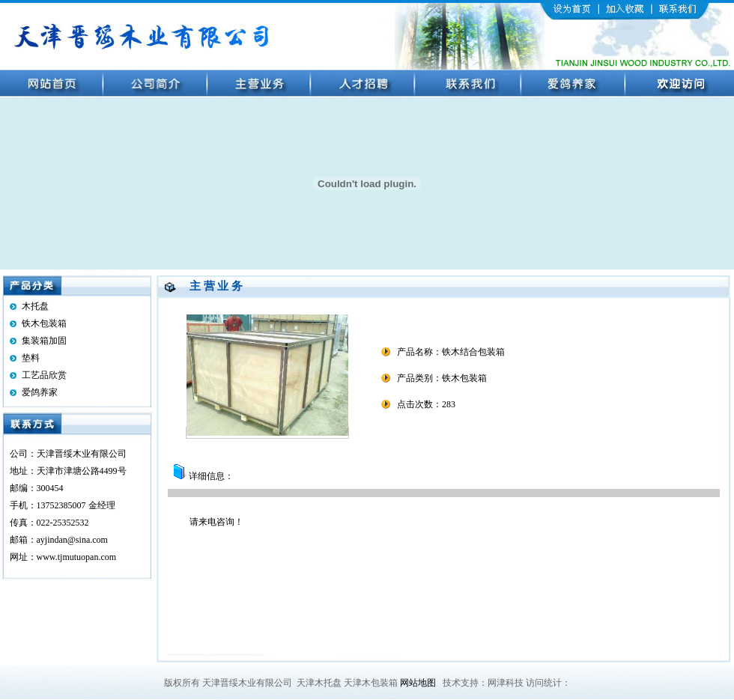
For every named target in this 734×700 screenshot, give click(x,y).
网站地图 (418, 683)
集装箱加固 (44, 341)
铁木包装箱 (44, 323)
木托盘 (35, 306)
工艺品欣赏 (44, 375)
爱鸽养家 (40, 392)
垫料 (31, 358)
